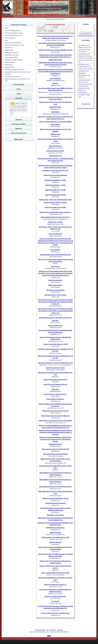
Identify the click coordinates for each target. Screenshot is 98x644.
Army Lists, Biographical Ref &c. (13, 31)
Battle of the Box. (55, 125)
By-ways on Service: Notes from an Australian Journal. (55, 613)
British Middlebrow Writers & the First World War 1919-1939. (55, 487)
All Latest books (86, 104)
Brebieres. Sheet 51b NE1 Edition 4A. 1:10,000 (55, 344)
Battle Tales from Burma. (56, 146)
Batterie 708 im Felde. (55, 107)
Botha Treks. (56, 321)
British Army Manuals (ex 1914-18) (14, 33)
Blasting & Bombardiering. (55, 280)
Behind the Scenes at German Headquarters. (56, 175)
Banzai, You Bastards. (55, 78)
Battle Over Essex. (55, 134)
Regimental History (10, 62)
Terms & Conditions (40, 630)
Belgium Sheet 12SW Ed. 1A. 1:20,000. (56, 185)
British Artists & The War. (55, 444)
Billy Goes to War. (56, 250)
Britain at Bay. (55, 389)
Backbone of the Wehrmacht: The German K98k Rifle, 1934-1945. (55, 50)
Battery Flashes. (55, 112)
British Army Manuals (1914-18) (13, 35)
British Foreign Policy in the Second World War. (55, 454)
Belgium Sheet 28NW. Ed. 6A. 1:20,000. (55, 190)
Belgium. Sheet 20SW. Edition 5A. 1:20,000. (55, 203)
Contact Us (53, 630)
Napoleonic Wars (9, 50)
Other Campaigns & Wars (11, 57)
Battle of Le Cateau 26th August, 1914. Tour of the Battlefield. (55, 122)
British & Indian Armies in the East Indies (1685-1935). (55, 416)
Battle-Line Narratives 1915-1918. (55, 151)
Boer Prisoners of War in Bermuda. (56, 290)
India (6, 40)
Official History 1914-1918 (12, 52)
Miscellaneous (8, 48)
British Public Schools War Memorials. (55, 503)
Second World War (10, 67)
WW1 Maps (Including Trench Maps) (14, 70)
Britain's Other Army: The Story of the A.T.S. (56, 394)
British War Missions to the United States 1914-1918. (55, 537)
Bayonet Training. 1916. (56, 156)
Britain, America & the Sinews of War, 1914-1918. (55, 411)
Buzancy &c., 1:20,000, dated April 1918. (55, 596)
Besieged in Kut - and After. (55, 222)
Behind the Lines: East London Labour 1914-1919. (56, 170)
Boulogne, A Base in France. (56, 325)
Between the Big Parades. (55, 234)
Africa (6, 28)
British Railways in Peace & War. (55, 515)
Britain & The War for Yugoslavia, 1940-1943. (56, 384)
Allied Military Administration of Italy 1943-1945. (84, 75)
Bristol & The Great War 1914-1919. (55, 368)
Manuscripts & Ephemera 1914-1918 (14, 45)
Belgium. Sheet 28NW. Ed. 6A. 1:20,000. (55, 207)
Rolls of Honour (9, 65)
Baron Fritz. (55, 83)
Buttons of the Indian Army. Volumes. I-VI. (55, 585)
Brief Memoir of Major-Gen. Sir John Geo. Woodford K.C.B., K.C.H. (56, 363)
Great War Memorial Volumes (12, 76)
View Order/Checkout (86, 33)
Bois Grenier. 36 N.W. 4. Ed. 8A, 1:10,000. (55, 295)
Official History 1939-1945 (12, 55)
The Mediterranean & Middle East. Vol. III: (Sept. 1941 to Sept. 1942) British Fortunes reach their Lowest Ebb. (86, 58)
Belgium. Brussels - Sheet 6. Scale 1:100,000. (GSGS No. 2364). (56, 200)
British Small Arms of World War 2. (56, 528)
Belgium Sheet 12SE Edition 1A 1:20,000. (55, 180)
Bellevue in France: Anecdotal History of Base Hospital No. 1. (55, 212)
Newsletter (60, 630)
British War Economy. (56, 533)
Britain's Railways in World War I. (55, 399)
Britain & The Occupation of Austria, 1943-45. (55, 380)
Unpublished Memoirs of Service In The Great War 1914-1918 (18, 73)
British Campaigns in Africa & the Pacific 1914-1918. (55, 449)
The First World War (10, 38)
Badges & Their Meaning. (55, 60)
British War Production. (55, 542)
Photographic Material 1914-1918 (13, 60)
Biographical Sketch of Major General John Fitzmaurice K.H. (56, 255)
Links (48, 630)
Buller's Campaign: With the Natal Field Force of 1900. (55, 573)
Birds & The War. (55, 266)
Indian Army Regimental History (13, 43)
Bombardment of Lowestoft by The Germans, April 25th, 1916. (56, 318)
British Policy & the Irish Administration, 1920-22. (55, 498)
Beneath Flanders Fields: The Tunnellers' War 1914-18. (55, 217)
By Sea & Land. (55, 601)
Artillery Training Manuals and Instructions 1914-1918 (17, 80)
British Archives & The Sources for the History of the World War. (56, 421)
